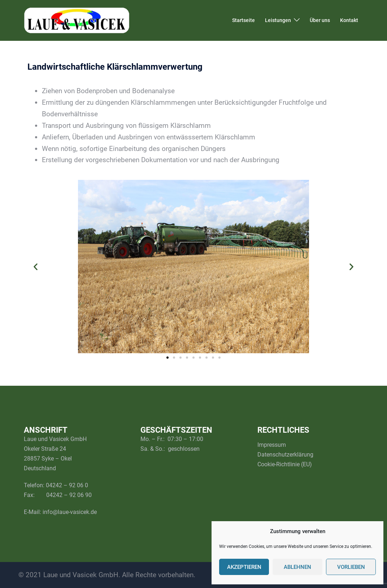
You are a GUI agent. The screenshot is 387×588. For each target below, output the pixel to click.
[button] (36, 267)
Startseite (243, 20)
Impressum (272, 445)
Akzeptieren (244, 567)
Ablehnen (297, 567)
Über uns (320, 20)
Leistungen (278, 20)
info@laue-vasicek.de (70, 512)
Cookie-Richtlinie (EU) (285, 464)
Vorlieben (351, 567)
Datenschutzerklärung (285, 455)
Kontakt (349, 20)
